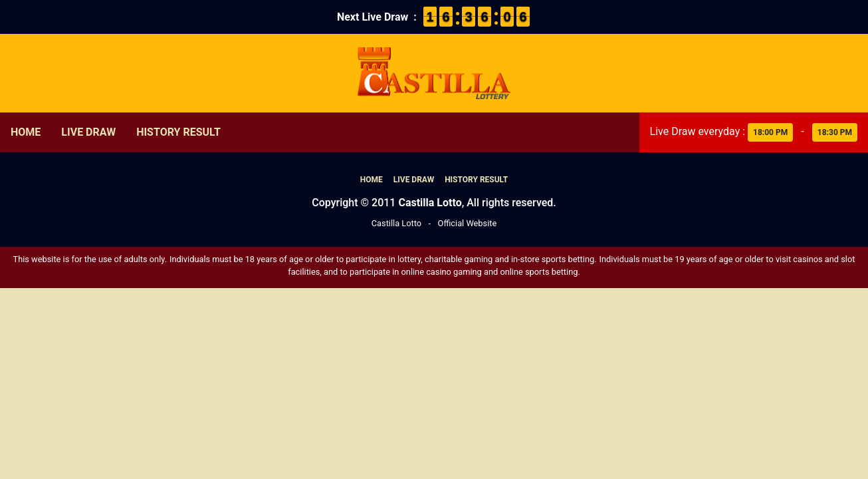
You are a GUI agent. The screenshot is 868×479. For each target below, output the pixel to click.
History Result (178, 132)
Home (26, 132)
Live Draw (88, 132)
